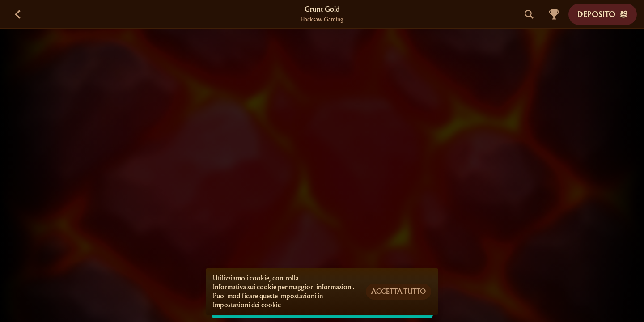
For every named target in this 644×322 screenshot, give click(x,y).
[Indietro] (18, 14)
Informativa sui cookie (245, 287)
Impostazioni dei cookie (247, 305)
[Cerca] (529, 14)
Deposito (603, 14)
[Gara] (554, 14)
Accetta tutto (398, 292)
